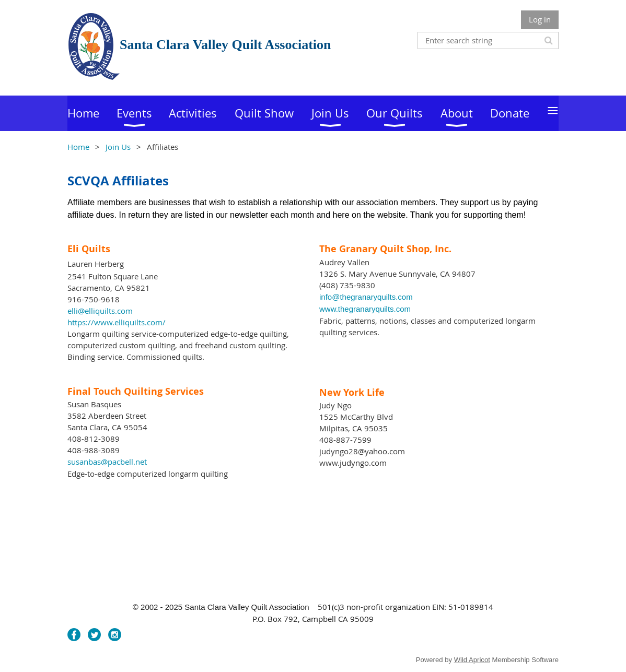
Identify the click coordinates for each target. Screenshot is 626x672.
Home (78, 147)
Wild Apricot (472, 660)
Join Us (118, 147)
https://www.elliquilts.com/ (117, 322)
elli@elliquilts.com (100, 311)
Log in (540, 19)
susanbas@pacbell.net (107, 462)
